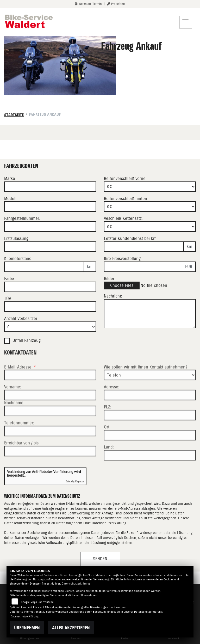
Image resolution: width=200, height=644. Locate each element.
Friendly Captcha (75, 481)
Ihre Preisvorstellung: (123, 259)
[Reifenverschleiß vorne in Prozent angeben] (150, 187)
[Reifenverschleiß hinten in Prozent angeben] (150, 206)
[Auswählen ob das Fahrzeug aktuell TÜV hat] (50, 307)
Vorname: (13, 405)
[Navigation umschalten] (186, 22)
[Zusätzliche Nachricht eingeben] (150, 314)
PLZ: (108, 425)
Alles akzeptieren (71, 628)
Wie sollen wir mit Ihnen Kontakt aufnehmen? (146, 385)
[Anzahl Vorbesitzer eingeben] (50, 327)
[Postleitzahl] (150, 433)
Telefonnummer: (19, 441)
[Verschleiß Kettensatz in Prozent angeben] (150, 227)
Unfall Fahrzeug (27, 340)
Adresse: (112, 405)
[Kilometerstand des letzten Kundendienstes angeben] (144, 247)
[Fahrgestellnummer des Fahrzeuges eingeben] (50, 227)
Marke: (10, 178)
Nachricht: (113, 296)
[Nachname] (50, 429)
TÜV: (8, 299)
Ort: (107, 445)
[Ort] (150, 453)
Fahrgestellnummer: (22, 218)
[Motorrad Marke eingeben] (50, 187)
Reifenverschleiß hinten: (126, 199)
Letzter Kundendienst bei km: (131, 238)
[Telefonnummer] (50, 449)
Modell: (11, 199)
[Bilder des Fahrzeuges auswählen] (150, 286)
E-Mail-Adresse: (20, 385)
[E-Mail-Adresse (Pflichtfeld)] (50, 393)
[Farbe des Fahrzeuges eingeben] (50, 287)
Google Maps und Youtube (37, 602)
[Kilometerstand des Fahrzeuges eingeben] (44, 267)
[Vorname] (50, 413)
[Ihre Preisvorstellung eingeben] (143, 267)
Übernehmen (27, 628)
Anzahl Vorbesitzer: (21, 318)
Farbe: (10, 279)
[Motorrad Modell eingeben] (50, 206)
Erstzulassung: (17, 238)
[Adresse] (150, 413)
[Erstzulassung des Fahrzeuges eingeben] (50, 247)
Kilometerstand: (18, 259)
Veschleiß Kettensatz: (123, 218)
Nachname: (14, 421)
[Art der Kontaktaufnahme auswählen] (150, 393)
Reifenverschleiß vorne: (125, 178)
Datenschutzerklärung (109, 523)
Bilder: (110, 279)
